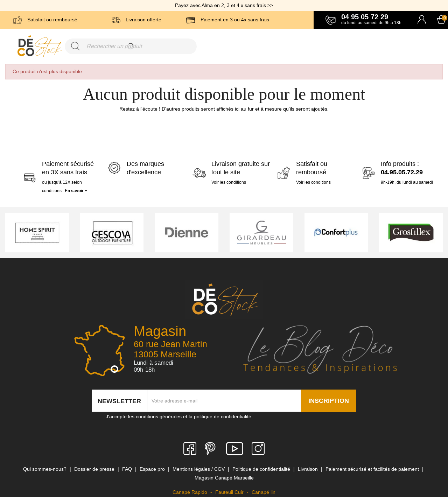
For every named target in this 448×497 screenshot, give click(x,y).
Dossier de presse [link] (95, 469)
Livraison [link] (309, 469)
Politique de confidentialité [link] (262, 469)
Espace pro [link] (153, 469)
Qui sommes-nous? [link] (45, 469)
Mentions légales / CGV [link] (199, 469)
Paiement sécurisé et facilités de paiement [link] (373, 469)
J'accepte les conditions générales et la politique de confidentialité (178, 416)
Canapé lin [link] (264, 492)
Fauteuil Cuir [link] (230, 492)
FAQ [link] (128, 469)
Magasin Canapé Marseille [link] (224, 478)
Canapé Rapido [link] (191, 492)
